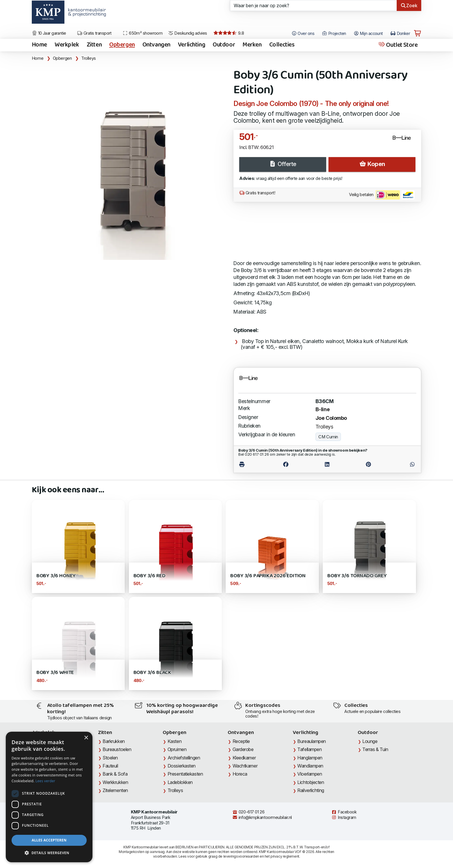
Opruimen (177, 749)
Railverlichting (311, 790)
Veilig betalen (382, 195)
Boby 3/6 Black (152, 673)
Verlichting (192, 45)
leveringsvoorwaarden (241, 856)
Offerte (283, 164)
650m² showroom (142, 33)
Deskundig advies (188, 33)
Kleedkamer (244, 758)
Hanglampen (310, 758)
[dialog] (49, 797)
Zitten (94, 45)
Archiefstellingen (184, 758)
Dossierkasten (182, 766)
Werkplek (67, 45)
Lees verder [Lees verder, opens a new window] (46, 781)
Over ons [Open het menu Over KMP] (303, 33)
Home (39, 45)
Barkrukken (114, 741)
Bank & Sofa (115, 774)
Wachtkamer (245, 766)
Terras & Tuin (375, 749)
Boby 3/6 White (55, 673)
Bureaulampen (312, 741)
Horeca (240, 774)
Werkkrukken (115, 782)
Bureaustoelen (117, 749)
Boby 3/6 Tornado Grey (357, 576)
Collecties (282, 45)
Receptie (241, 741)
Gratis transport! (257, 193)
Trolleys (89, 58)
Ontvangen (156, 45)
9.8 (229, 33)
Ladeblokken (180, 782)
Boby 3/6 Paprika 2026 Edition (268, 576)
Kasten (174, 741)
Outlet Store (398, 45)
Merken (252, 45)
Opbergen (122, 45)
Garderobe (243, 749)
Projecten (334, 33)
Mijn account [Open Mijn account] (368, 33)
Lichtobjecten (311, 782)
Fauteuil (110, 766)
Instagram (344, 817)
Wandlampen (310, 766)
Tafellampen (309, 749)
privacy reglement (285, 856)
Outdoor (224, 45)
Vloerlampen (310, 774)
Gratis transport (94, 33)
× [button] (86, 738)
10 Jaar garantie (49, 33)
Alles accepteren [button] (49, 840)
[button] (49, 853)
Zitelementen (115, 790)
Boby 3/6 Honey (56, 576)
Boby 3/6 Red (150, 576)
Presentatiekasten (185, 774)
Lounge (370, 741)
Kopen (372, 164)
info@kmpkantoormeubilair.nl (262, 817)
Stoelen (110, 758)
